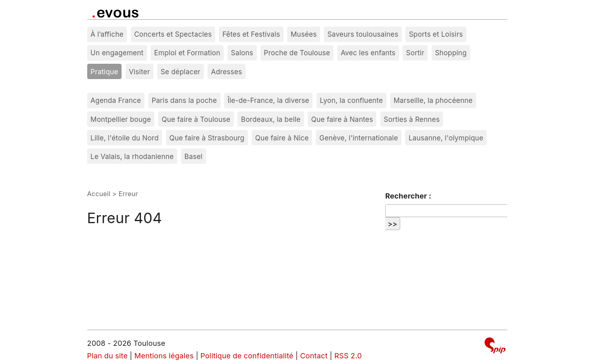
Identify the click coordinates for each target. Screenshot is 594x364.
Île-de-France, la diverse (268, 100)
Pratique (104, 72)
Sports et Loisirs (436, 34)
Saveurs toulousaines (363, 34)
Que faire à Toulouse (196, 119)
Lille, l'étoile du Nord (125, 138)
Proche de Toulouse (297, 53)
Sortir (415, 53)
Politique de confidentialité (247, 356)
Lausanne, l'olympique (446, 138)
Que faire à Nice (282, 138)
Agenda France (116, 100)
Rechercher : (408, 196)
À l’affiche (107, 34)
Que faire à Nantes (342, 119)
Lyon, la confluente (351, 100)
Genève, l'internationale (359, 138)
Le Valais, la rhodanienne (132, 156)
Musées (304, 34)
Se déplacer (181, 72)
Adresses (227, 72)
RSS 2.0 (348, 356)
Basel (194, 156)
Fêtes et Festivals (251, 34)
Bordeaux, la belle (271, 119)
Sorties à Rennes (412, 119)
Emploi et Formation (187, 53)
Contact (314, 356)
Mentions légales (164, 356)
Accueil (99, 194)
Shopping (451, 53)
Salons (242, 53)
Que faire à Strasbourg (207, 138)
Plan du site (108, 356)
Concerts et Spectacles (173, 34)
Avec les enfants (368, 53)
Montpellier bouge (121, 119)
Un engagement (117, 53)
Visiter (139, 72)
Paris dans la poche (184, 100)
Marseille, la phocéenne (433, 100)
